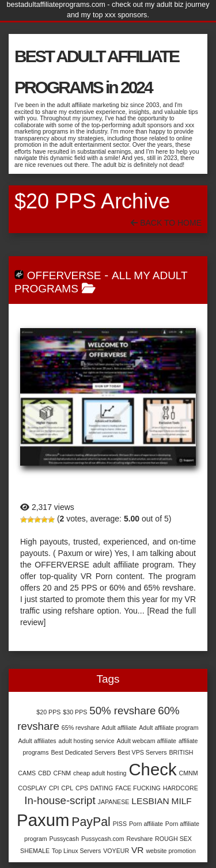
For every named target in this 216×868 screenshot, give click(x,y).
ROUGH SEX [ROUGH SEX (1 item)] (173, 839)
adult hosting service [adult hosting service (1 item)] (87, 741)
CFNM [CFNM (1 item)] (62, 773)
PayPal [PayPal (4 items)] (91, 822)
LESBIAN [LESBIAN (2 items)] (150, 801)
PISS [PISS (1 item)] (120, 824)
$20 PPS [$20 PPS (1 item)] (48, 712)
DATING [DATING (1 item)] (102, 788)
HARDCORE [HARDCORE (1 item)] (181, 788)
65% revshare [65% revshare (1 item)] (81, 728)
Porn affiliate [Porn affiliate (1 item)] (146, 824)
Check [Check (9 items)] (152, 769)
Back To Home (166, 223)
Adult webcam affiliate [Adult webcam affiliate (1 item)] (147, 741)
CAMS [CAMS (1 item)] (27, 773)
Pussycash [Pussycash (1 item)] (65, 839)
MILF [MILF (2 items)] (182, 801)
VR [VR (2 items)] (137, 850)
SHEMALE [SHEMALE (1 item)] (35, 851)
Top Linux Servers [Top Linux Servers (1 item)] (76, 851)
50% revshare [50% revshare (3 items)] (122, 711)
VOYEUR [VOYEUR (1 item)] (116, 851)
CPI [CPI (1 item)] (54, 788)
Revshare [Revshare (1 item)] (140, 839)
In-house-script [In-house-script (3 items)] (60, 800)
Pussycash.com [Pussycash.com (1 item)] (103, 839)
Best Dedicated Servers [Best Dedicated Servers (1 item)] (83, 752)
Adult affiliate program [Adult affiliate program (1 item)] (168, 728)
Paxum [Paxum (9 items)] (43, 820)
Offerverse (64, 275)
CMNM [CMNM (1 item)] (188, 773)
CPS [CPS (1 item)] (82, 788)
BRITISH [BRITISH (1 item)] (181, 752)
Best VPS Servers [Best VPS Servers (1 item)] (142, 752)
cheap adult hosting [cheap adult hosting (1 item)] (100, 773)
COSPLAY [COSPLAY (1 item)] (32, 788)
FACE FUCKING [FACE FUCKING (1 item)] (138, 788)
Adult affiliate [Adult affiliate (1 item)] (119, 728)
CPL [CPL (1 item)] (67, 788)
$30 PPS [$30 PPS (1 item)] (75, 712)
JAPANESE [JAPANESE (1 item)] (114, 802)
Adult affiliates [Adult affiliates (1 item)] (37, 741)
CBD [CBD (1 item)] (45, 773)
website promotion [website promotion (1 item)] (170, 851)
